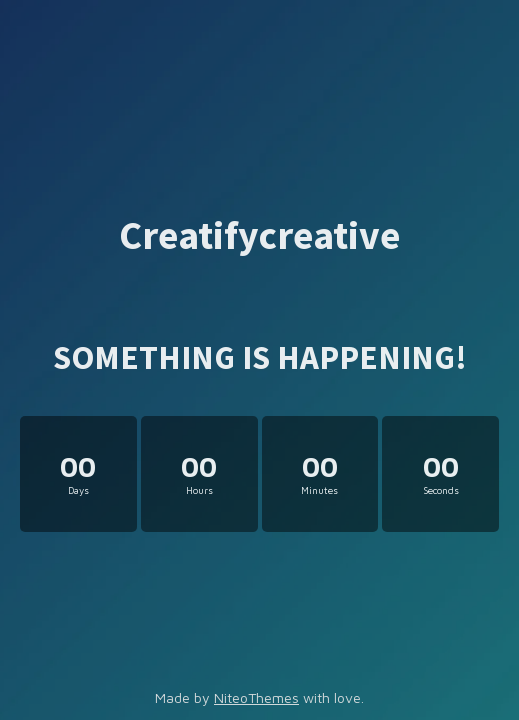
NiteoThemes (256, 697)
